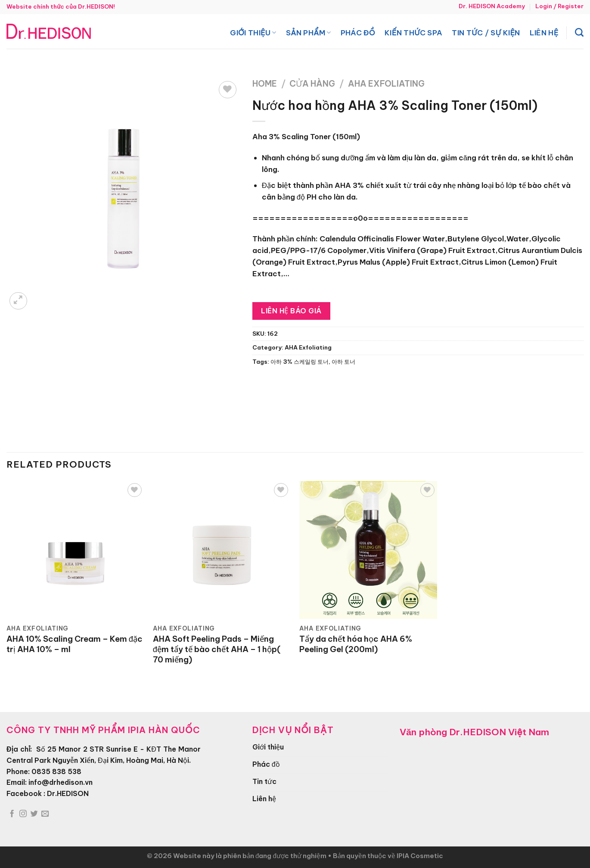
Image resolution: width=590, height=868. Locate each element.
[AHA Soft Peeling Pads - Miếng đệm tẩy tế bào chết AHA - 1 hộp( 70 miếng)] (222, 550)
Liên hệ (544, 33)
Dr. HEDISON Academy (492, 6)
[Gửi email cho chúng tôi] (45, 814)
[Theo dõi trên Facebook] (12, 814)
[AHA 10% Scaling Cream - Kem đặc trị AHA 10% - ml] (75, 550)
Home (265, 84)
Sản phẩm (309, 33)
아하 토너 (343, 362)
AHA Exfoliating (386, 84)
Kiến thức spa (413, 33)
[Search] (579, 32)
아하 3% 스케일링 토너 (300, 362)
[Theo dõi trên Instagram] (23, 814)
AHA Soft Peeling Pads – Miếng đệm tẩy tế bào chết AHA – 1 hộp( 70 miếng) (217, 649)
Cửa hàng (312, 84)
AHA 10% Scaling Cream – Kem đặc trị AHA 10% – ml (75, 644)
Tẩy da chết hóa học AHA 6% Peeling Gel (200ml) (356, 644)
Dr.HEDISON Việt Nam (499, 732)
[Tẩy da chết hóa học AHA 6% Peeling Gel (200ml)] (368, 550)
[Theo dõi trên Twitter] (34, 814)
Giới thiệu (253, 33)
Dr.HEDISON (68, 793)
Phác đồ (358, 33)
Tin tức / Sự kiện (486, 33)
